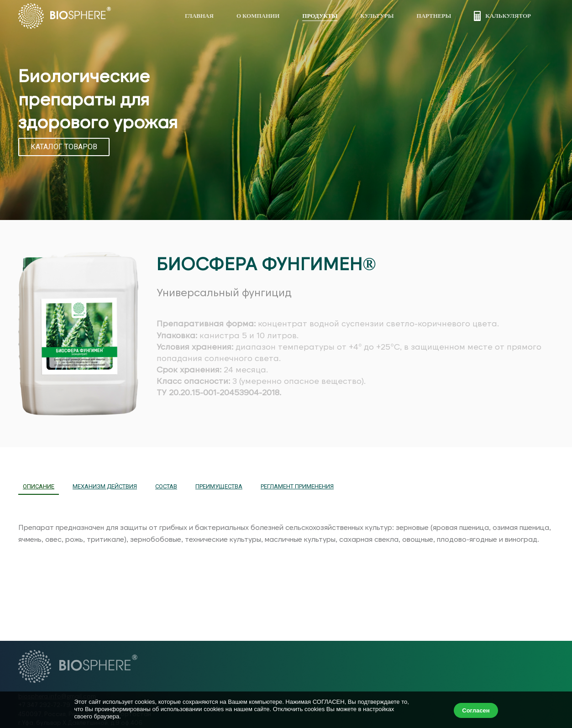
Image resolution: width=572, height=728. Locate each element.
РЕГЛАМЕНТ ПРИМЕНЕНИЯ (297, 486)
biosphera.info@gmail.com (57, 696)
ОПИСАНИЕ (39, 486)
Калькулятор (502, 16)
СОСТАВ (166, 486)
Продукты (320, 16)
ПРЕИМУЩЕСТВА (219, 486)
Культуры (377, 16)
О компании (258, 16)
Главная (199, 16)
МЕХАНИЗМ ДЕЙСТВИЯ (105, 486)
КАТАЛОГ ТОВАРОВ (64, 147)
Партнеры (434, 16)
